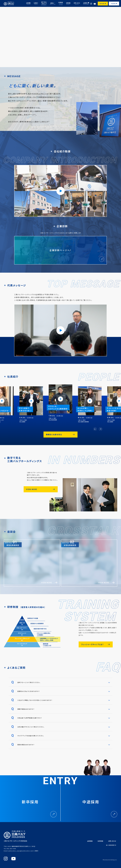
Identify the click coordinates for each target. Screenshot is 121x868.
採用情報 (68, 3)
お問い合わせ (77, 3)
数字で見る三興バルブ (44, 3)
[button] (95, 429)
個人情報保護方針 (111, 845)
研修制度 (61, 3)
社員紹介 (36, 3)
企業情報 (28, 3)
